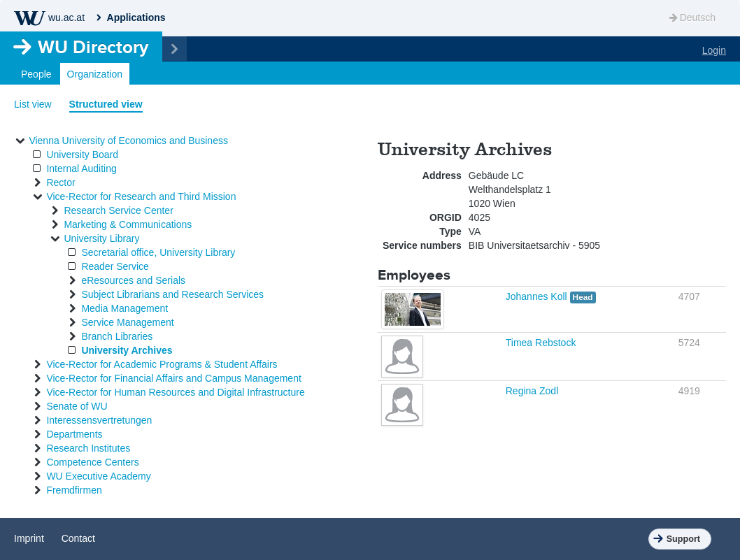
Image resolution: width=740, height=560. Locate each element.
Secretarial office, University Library (158, 252)
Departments (74, 434)
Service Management (127, 322)
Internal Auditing (81, 168)
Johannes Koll (538, 296)
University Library (101, 238)
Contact (78, 538)
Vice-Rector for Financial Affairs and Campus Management (173, 378)
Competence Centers (92, 462)
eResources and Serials (133, 280)
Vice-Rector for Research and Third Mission (141, 196)
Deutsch (691, 17)
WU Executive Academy (98, 476)
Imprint (29, 538)
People (36, 74)
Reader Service (115, 266)
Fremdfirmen (74, 490)
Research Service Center (118, 210)
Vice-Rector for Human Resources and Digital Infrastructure (175, 392)
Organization (95, 74)
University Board (82, 155)
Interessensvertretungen (99, 420)
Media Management (124, 308)
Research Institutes (88, 448)
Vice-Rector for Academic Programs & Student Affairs (162, 364)
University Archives (127, 350)
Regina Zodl (532, 391)
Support (683, 539)
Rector (61, 182)
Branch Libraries (117, 336)
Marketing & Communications (128, 224)
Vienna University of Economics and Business (128, 141)
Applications (136, 17)
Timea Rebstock (541, 343)
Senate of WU (77, 406)
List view (33, 104)
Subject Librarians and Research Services (172, 294)
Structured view (106, 104)
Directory (93, 47)
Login (714, 50)
